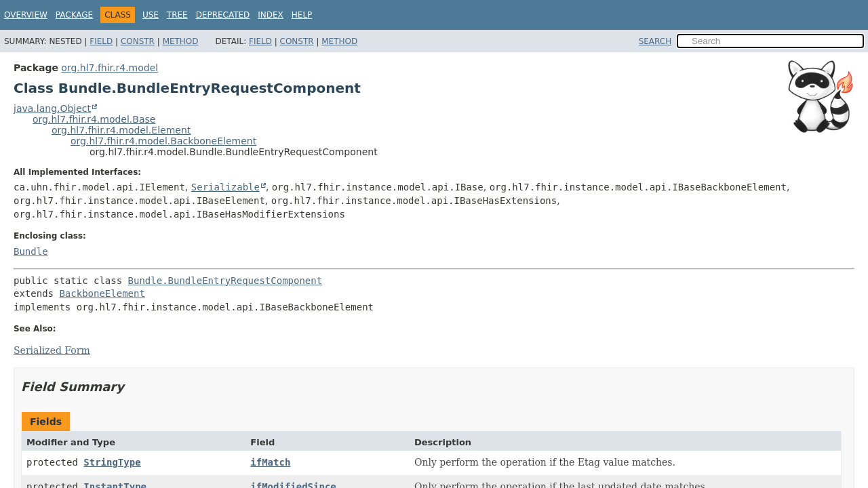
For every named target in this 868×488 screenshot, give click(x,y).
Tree (177, 15)
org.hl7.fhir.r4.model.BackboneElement (163, 141)
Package (74, 15)
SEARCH (655, 41)
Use (151, 15)
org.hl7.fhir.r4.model (110, 68)
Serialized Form (52, 350)
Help (302, 15)
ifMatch (270, 462)
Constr (138, 41)
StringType (112, 462)
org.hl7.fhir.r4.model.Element (121, 130)
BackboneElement (102, 293)
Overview (26, 15)
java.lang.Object (52, 108)
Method (181, 41)
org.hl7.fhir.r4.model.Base (94, 119)
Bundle (31, 251)
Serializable (225, 187)
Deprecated (223, 15)
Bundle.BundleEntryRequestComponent (225, 281)
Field (101, 41)
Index (271, 15)
